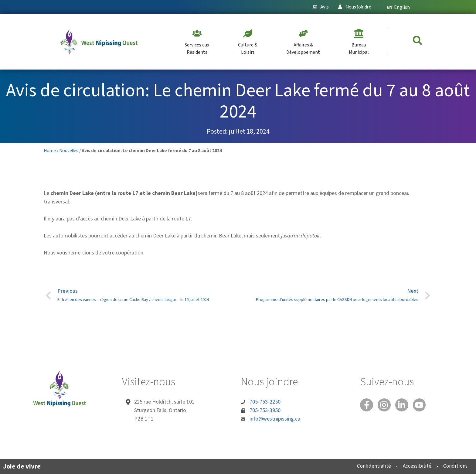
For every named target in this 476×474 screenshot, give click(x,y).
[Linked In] (404, 405)
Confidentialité (369, 466)
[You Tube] (423, 405)
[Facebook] (367, 405)
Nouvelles (69, 151)
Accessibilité (414, 466)
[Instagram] (386, 405)
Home (50, 151)
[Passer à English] (401, 7)
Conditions (454, 466)
